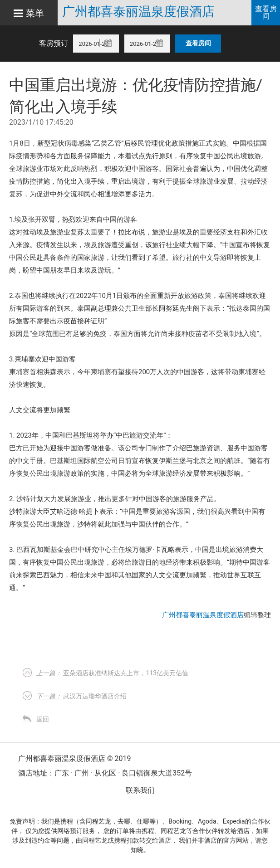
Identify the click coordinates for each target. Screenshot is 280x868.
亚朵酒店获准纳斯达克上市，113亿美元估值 (112, 673)
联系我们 (140, 790)
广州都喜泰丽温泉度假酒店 (138, 12)
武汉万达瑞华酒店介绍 (81, 696)
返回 (43, 719)
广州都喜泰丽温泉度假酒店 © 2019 (74, 758)
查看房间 (266, 12)
